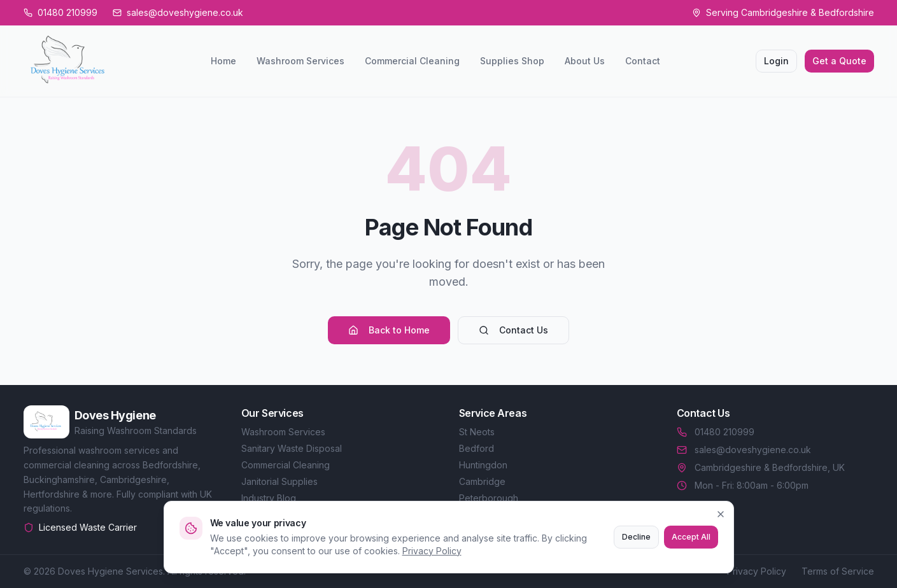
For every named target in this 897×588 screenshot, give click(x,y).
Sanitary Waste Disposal (292, 448)
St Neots (477, 432)
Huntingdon (483, 465)
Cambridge (482, 481)
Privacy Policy (432, 551)
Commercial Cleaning (412, 61)
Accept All (691, 537)
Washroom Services (300, 61)
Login (776, 61)
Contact (643, 61)
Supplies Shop (512, 61)
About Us (585, 61)
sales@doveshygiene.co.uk (744, 450)
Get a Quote (839, 61)
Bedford (477, 448)
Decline (636, 537)
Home (223, 61)
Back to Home (389, 330)
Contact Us (513, 330)
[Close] (721, 514)
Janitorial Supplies (279, 481)
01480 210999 (716, 432)
